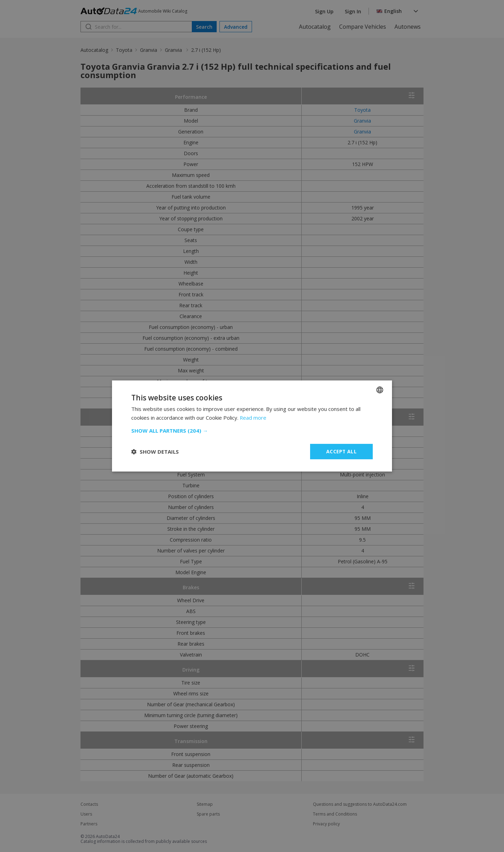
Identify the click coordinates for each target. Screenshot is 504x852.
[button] (252, 431)
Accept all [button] (341, 451)
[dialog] (252, 426)
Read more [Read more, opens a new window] (253, 418)
